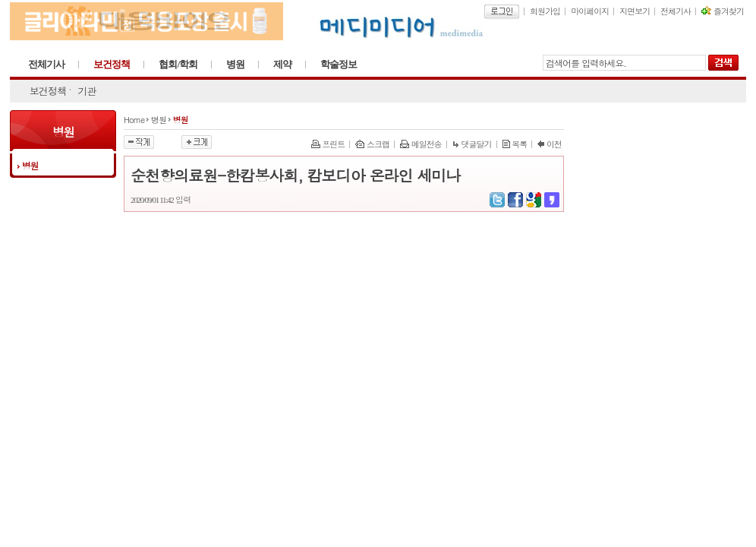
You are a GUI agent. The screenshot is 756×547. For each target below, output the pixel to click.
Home (134, 120)
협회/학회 (178, 64)
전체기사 (676, 11)
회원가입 (545, 11)
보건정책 (112, 64)
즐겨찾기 (723, 11)
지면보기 (635, 11)
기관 (87, 91)
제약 (282, 64)
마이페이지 (590, 11)
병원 (235, 64)
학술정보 (339, 64)
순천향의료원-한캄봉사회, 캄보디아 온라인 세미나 (295, 175)
